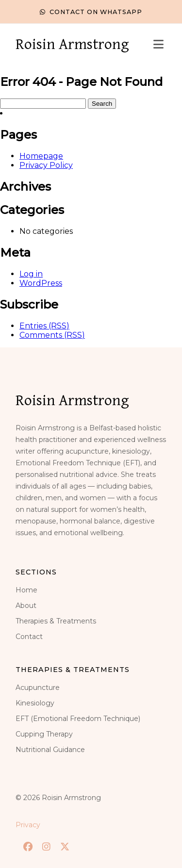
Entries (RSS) (44, 326)
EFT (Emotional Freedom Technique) (78, 719)
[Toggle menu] (158, 45)
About (26, 606)
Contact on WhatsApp (91, 12)
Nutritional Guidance (50, 750)
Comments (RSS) (52, 335)
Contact (29, 637)
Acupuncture (38, 688)
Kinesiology (35, 703)
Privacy (28, 825)
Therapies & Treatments (56, 621)
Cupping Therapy (44, 734)
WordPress (41, 283)
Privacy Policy (46, 165)
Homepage (41, 156)
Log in (31, 274)
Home (26, 590)
